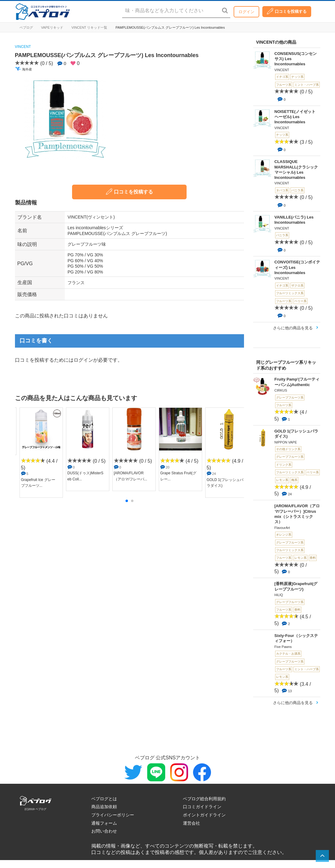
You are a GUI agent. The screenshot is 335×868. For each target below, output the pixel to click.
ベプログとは (104, 799)
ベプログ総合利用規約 (204, 799)
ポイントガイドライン (204, 815)
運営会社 (191, 823)
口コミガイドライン (202, 807)
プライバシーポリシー (113, 815)
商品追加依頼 (104, 807)
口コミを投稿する (287, 11)
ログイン (246, 12)
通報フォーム (104, 823)
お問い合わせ (104, 831)
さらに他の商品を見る (293, 328)
